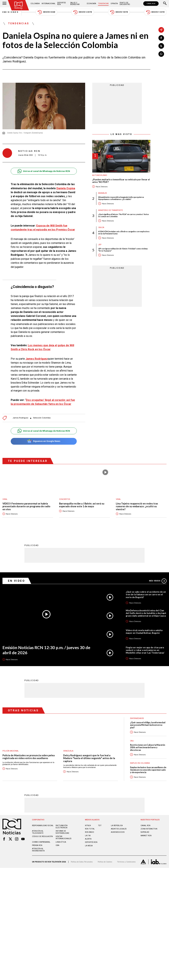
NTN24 (88, 825)
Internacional (49, 4)
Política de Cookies (105, 862)
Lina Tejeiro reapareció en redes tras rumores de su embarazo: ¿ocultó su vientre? (137, 506)
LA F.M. (88, 835)
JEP (100, 245)
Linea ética (61, 842)
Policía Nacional (11, 751)
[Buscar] (165, 4)
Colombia (35, 4)
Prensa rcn (37, 845)
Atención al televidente (38, 832)
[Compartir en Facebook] (161, 38)
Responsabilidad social (43, 825)
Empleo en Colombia (140, 763)
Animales (102, 193)
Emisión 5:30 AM (46, 12)
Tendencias (103, 4)
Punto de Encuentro (125, 4)
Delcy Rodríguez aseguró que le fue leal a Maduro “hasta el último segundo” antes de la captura (89, 758)
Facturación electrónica (62, 826)
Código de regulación (42, 836)
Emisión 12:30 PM (83, 12)
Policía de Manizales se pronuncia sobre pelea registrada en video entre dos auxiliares (29, 757)
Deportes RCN (61, 4)
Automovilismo (100, 175)
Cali (132, 741)
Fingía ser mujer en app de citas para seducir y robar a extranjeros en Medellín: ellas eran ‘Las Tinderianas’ (145, 650)
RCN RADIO (90, 832)
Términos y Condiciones (126, 862)
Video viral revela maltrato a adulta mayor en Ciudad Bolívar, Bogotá (144, 631)
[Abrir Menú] (4, 4)
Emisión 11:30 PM (155, 12)
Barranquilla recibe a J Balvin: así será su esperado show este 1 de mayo (82, 505)
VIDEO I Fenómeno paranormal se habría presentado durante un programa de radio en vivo (26, 506)
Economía (91, 4)
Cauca (101, 227)
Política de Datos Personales (82, 862)
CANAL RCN (151, 4)
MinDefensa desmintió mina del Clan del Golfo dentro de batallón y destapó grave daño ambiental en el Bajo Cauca (146, 613)
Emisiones (11, 12)
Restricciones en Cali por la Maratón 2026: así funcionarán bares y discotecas (148, 747)
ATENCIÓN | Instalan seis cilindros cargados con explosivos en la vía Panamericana (124, 232)
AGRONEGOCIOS (118, 832)
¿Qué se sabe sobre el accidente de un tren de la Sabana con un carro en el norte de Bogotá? (146, 594)
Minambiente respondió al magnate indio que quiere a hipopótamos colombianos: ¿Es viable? (121, 198)
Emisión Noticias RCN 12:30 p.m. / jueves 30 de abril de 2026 (46, 650)
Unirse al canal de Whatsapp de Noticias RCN (44, 171)
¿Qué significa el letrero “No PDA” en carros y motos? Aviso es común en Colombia (124, 215)
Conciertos (65, 499)
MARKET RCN (146, 835)
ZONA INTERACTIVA (149, 829)
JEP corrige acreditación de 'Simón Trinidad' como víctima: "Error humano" (123, 250)
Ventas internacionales (63, 837)
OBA (57, 845)
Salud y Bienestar (75, 4)
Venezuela (68, 751)
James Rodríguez (20, 418)
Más (158, 581)
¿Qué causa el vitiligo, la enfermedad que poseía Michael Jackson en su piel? (148, 725)
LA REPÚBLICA (117, 825)
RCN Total (90, 829)
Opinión (114, 4)
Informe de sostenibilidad (62, 832)
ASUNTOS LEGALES (119, 829)
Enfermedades (137, 718)
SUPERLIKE (145, 832)
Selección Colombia (42, 418)
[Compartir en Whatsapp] (161, 54)
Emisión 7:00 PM (119, 12)
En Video (17, 581)
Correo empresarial (41, 842)
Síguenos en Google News (44, 441)
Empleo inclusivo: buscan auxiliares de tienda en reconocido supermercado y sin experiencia (148, 770)
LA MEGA (89, 846)
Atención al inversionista (38, 850)
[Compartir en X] (161, 46)
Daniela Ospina (66, 188)
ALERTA (88, 839)
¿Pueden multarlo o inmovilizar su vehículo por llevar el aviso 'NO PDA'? (121, 181)
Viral (5, 499)
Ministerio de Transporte (110, 210)
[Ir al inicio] (18, 5)
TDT (100, 825)
